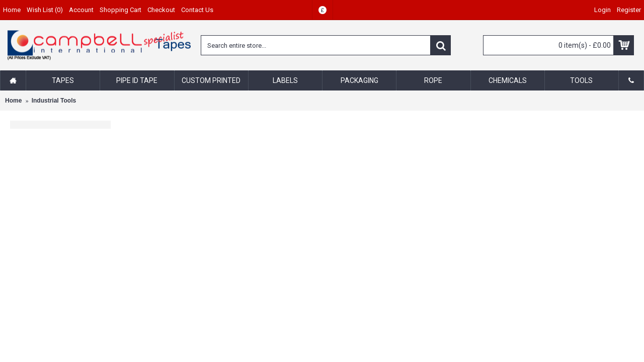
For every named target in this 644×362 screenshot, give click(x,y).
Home (13, 101)
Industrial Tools (54, 101)
